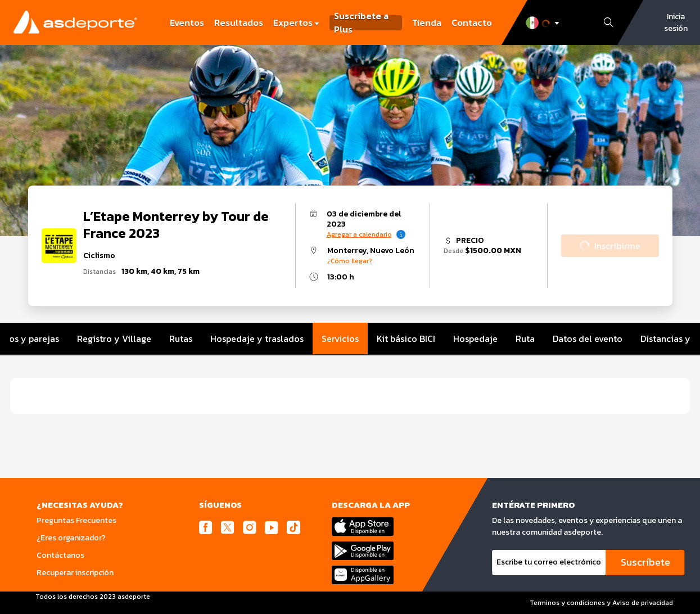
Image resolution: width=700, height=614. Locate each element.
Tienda (427, 22)
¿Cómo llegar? (350, 261)
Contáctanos (60, 555)
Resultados (239, 22)
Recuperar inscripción (75, 573)
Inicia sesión (676, 22)
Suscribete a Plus (361, 23)
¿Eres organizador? (71, 538)
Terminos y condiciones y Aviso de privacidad (601, 603)
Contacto (472, 22)
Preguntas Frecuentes (76, 520)
